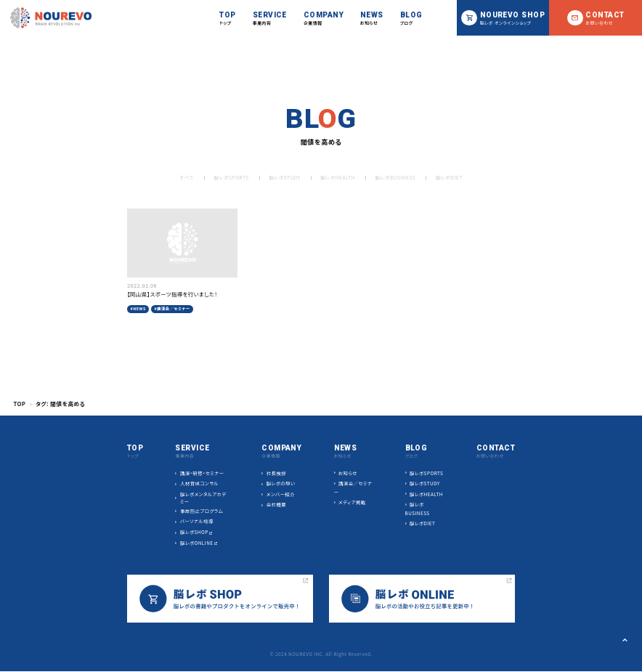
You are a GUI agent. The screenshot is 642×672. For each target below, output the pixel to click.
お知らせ (348, 473)
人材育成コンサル (199, 483)
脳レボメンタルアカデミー (203, 498)
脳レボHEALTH (338, 177)
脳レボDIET (451, 177)
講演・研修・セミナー (202, 473)
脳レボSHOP (194, 532)
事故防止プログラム (202, 511)
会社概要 (277, 505)
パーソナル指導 (197, 522)
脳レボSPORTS (230, 177)
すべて (184, 177)
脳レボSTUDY (284, 177)
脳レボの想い (281, 483)
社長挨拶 (277, 473)
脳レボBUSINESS (396, 177)
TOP (19, 404)
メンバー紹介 (281, 494)
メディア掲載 (352, 503)
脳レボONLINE (197, 543)
